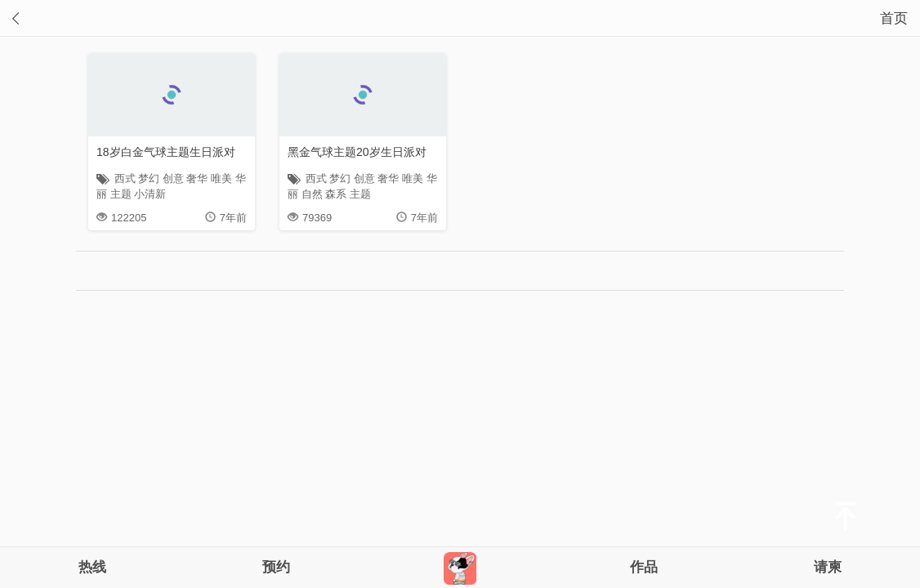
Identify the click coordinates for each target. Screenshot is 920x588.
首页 (894, 18)
